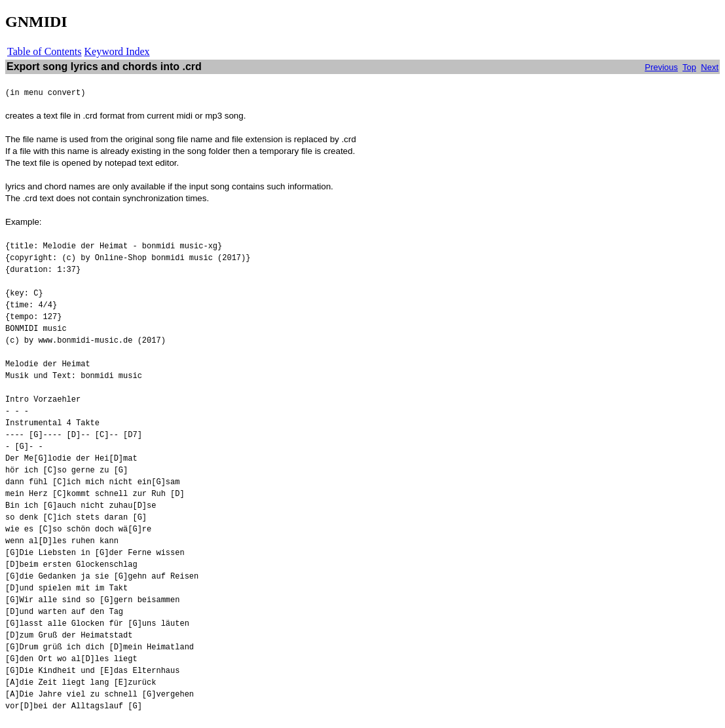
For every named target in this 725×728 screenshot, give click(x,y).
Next (710, 67)
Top (689, 67)
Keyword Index (117, 51)
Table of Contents (45, 51)
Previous (661, 67)
